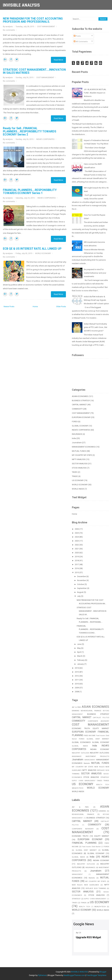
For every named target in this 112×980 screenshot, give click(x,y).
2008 (77, 692)
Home (35, 306)
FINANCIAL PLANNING (84, 843)
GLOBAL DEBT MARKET (98, 739)
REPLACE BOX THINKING (96, 888)
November (82, 580)
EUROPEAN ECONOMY (81, 417)
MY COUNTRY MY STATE (82, 455)
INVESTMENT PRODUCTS (97, 756)
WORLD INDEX (78, 489)
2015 (77, 572)
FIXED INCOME (90, 735)
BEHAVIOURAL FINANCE (91, 711)
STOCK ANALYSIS (79, 468)
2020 (77, 553)
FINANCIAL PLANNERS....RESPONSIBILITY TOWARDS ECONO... (90, 629)
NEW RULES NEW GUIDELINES (85, 885)
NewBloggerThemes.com (74, 975)
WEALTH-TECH (78, 788)
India (74, 438)
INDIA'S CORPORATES (45, 139)
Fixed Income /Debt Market (91, 847)
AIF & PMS (76, 707)
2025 (77, 533)
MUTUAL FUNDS (79, 451)
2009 (77, 688)
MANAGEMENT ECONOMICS (84, 447)
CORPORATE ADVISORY (98, 721)
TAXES (75, 472)
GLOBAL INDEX (80, 746)
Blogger (103, 972)
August (80, 592)
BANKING (76, 711)
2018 (77, 561)
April (79, 652)
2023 (77, 541)
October (81, 584)
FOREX (75, 422)
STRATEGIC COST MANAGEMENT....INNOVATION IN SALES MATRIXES (34, 71)
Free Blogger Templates (96, 975)
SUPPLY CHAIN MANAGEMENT (84, 781)
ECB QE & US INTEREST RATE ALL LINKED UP (32, 249)
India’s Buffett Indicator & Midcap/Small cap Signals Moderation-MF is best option (96, 300)
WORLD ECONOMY (43, 253)
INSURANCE (77, 434)
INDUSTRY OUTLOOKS (99, 753)
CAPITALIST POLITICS (101, 718)
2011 (77, 680)
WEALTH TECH (103, 785)
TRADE (75, 476)
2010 (77, 684)
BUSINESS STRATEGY (81, 401)
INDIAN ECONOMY (100, 749)
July (79, 596)
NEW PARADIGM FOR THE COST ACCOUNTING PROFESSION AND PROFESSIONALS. (33, 20)
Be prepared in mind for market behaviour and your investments (95, 273)
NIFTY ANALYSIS (79, 459)
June (79, 644)
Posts (77, 36)
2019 (77, 557)
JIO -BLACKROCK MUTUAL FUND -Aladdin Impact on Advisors (95, 93)
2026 (77, 529)
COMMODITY (77, 409)
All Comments (81, 42)
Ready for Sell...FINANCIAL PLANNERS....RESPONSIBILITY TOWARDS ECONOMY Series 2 (30, 131)
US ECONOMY (78, 480)
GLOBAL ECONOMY (80, 426)
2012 (77, 676)
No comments (9, 30)
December (82, 576)
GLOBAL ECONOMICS (81, 742)
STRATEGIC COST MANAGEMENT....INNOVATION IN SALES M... (92, 611)
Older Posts (61, 306)
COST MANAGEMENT (46, 26)
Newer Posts (9, 306)
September (82, 588)
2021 (77, 549)
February (81, 660)
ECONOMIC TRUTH (81, 728)
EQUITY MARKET (101, 728)
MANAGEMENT (90, 760)
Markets (87, 763)
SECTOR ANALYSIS (80, 464)
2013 (77, 672)
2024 (77, 537)
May (79, 648)
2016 (77, 568)
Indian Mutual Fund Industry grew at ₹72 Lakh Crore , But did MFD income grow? (96, 327)
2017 (77, 564)
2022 (77, 545)
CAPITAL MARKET (79, 405)
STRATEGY (105, 777)
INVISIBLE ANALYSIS (21, 5)
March (80, 656)
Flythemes (42, 975)
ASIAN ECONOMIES (80, 396)
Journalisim (77, 443)
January (81, 664)
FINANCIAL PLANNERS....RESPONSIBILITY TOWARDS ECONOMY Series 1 (30, 192)
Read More (58, 60)
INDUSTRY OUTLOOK (80, 753)
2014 (77, 668)
